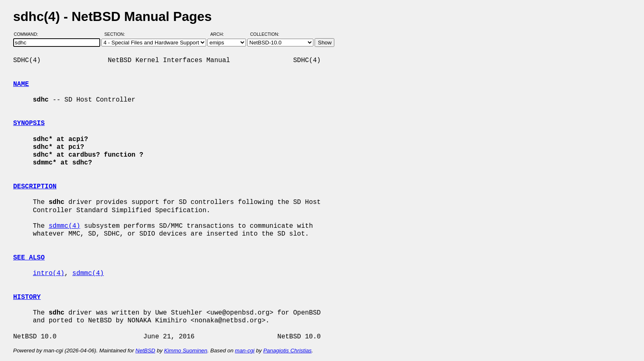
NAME (21, 84)
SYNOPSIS (29, 123)
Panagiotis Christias (287, 351)
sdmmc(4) (64, 226)
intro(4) (49, 273)
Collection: (265, 34)
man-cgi (245, 351)
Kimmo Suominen (185, 351)
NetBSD (145, 351)
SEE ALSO (29, 258)
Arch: (221, 34)
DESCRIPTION (35, 187)
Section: (116, 34)
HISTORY (27, 297)
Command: (29, 34)
